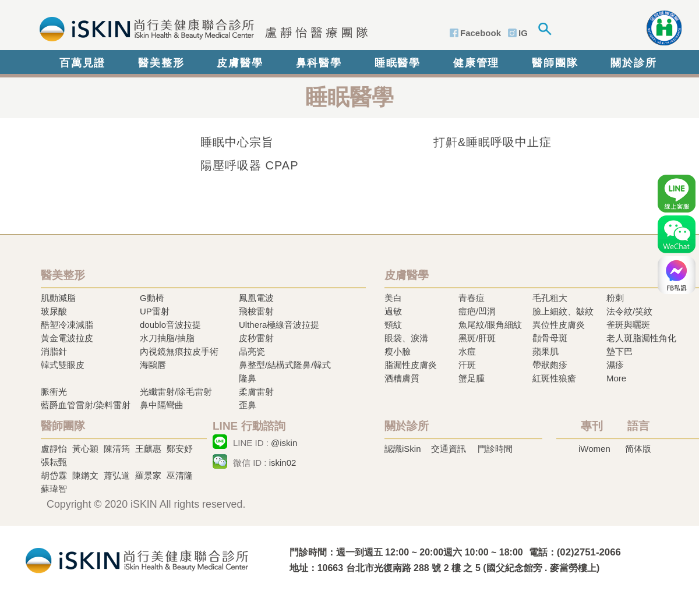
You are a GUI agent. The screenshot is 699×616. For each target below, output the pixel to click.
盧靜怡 (54, 449)
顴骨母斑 (550, 338)
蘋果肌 (546, 351)
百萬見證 (82, 63)
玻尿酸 (54, 311)
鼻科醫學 (319, 63)
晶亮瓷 (252, 351)
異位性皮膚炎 (559, 325)
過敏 (393, 311)
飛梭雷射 (256, 311)
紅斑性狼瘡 (554, 378)
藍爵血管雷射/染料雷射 (86, 405)
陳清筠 (117, 449)
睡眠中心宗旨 (237, 142)
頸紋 (393, 325)
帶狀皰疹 (550, 365)
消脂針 (54, 351)
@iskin (284, 443)
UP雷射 (155, 311)
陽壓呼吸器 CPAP (250, 165)
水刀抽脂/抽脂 (167, 338)
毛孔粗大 (550, 298)
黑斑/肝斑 (477, 338)
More (616, 378)
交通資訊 (449, 449)
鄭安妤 (180, 449)
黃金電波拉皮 (67, 338)
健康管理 (476, 63)
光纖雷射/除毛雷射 (176, 392)
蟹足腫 (472, 378)
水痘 (467, 351)
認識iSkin (403, 449)
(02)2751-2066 (589, 552)
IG (523, 33)
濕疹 (615, 365)
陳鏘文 (85, 475)
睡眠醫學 (398, 63)
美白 (393, 298)
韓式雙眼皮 (63, 365)
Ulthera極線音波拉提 (279, 325)
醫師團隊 (555, 63)
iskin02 (283, 463)
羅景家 (148, 475)
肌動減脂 (58, 298)
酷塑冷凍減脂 (67, 325)
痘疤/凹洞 (477, 311)
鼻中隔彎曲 (162, 405)
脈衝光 (54, 392)
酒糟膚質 (402, 378)
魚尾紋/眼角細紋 (490, 325)
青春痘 (472, 298)
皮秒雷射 (256, 338)
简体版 (638, 449)
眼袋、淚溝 (406, 338)
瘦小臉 (398, 351)
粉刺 (615, 298)
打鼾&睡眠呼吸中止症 (493, 142)
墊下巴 (619, 351)
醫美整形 (161, 63)
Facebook (481, 33)
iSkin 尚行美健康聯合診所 (200, 28)
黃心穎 (85, 449)
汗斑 (467, 365)
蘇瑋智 (54, 489)
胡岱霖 (54, 475)
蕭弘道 (117, 475)
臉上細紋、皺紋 (563, 311)
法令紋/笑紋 (629, 311)
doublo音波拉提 (170, 325)
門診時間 (495, 449)
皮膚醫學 (240, 63)
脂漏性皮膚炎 (411, 365)
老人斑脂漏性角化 (641, 338)
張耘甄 (54, 462)
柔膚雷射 (256, 392)
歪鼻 (248, 405)
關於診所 (633, 63)
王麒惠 (148, 449)
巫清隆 (180, 475)
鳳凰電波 (256, 298)
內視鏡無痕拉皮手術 (179, 351)
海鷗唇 (153, 365)
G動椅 (152, 298)
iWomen (594, 449)
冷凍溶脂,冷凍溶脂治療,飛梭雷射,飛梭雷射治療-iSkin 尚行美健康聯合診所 (137, 559)
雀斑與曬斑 (628, 325)
